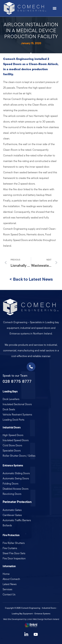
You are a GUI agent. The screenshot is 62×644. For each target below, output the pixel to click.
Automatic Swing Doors (16, 478)
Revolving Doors (12, 494)
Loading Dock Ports (13, 420)
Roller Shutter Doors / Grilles (19, 456)
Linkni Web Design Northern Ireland (43, 619)
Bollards (7, 525)
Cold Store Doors (12, 445)
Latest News (10, 584)
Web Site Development (13, 619)
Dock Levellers (11, 399)
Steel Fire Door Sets (14, 553)
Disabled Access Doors (16, 489)
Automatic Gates (12, 510)
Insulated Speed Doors (16, 440)
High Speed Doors (13, 435)
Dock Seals (9, 409)
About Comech (11, 579)
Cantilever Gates (12, 515)
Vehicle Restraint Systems (17, 415)
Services (7, 589)
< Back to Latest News (31, 279)
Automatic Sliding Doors (16, 473)
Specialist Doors (12, 451)
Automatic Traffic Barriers (17, 520)
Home (6, 574)
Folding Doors (10, 484)
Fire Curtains (10, 548)
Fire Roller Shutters (14, 543)
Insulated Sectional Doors (17, 404)
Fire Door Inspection (14, 558)
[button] (55, 8)
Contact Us (9, 594)
